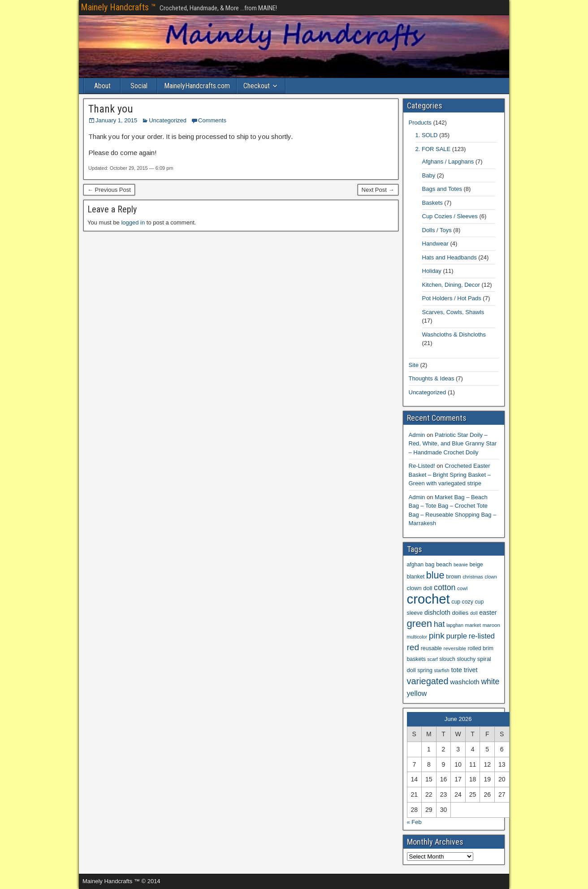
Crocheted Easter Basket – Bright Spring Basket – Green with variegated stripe (450, 475)
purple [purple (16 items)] (456, 636)
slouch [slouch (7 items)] (447, 659)
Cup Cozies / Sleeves (450, 216)
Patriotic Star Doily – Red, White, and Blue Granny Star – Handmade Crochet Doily (453, 444)
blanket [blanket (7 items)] (416, 577)
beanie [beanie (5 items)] (461, 565)
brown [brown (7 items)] (454, 577)
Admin (417, 435)
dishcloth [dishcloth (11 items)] (437, 613)
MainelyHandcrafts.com (197, 86)
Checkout (257, 86)
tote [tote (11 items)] (456, 670)
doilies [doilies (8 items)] (460, 613)
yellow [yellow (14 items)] (417, 693)
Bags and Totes (442, 189)
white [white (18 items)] (490, 682)
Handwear (435, 244)
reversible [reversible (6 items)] (455, 648)
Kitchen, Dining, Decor (451, 285)
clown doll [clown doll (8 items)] (420, 588)
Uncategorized (168, 120)
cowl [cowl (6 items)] (462, 588)
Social (139, 86)
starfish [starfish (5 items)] (441, 670)
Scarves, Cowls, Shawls (453, 312)
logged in (133, 222)
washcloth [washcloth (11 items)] (465, 682)
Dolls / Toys (437, 230)
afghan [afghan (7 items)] (415, 565)
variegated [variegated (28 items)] (428, 681)
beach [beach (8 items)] (444, 564)
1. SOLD (427, 135)
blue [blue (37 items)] (435, 575)
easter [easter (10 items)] (488, 613)
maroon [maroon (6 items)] (491, 625)
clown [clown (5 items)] (491, 577)
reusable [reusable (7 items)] (431, 648)
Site (414, 365)
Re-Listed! (422, 466)
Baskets (432, 203)
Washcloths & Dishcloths (454, 334)
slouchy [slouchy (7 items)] (466, 659)
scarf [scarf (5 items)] (433, 659)
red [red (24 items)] (413, 647)
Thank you (111, 109)
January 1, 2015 (116, 120)
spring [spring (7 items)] (425, 670)
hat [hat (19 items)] (439, 624)
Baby (429, 175)
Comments (212, 120)
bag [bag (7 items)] (430, 565)
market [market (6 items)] (473, 625)
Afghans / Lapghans (448, 162)
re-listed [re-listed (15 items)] (482, 636)
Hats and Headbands (450, 257)
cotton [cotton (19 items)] (445, 587)
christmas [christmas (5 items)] (473, 577)
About (102, 86)
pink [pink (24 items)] (437, 636)
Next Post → (378, 190)
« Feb (414, 822)
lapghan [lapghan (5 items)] (455, 625)
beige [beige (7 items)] (476, 565)
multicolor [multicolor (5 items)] (417, 637)
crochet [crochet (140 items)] (428, 599)
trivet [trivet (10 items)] (471, 670)
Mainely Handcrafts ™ (118, 7)
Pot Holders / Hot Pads (452, 298)
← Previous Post (109, 190)
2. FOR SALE (433, 149)
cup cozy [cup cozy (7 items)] (462, 602)
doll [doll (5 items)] (474, 613)
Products (420, 123)
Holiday (432, 271)
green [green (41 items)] (420, 624)
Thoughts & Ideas (432, 378)
